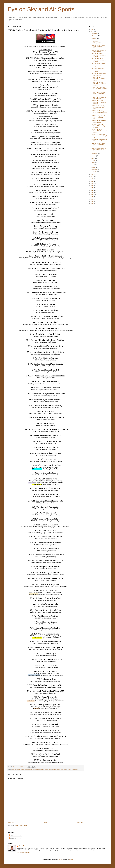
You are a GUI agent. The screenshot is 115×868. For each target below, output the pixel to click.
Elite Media (35, 769)
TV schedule (64, 769)
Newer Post (11, 823)
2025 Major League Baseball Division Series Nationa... (99, 140)
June (94, 160)
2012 (92, 201)
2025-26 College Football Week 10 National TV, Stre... (98, 47)
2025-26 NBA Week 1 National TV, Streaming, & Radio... (99, 79)
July (93, 158)
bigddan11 (22, 846)
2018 (92, 188)
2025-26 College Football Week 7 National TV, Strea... (98, 117)
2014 (92, 197)
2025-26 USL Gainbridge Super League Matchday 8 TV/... (99, 112)
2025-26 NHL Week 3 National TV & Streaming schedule (99, 84)
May (94, 163)
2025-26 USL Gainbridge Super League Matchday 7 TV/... (99, 136)
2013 (92, 199)
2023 (92, 177)
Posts (11, 835)
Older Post (80, 823)
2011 (92, 204)
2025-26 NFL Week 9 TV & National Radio (99, 51)
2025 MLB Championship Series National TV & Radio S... (98, 107)
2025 (92, 32)
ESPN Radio (41, 769)
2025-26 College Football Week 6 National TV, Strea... (98, 145)
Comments (12, 838)
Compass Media (28, 769)
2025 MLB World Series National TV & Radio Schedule (98, 70)
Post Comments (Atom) (21, 825)
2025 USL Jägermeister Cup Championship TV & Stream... (99, 150)
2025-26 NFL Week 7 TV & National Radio (99, 98)
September (95, 154)
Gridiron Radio (48, 769)
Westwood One (75, 769)
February (95, 169)
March (94, 167)
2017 (92, 190)
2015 (92, 195)
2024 (92, 174)
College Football (20, 769)
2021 (92, 181)
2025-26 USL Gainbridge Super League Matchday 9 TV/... (99, 89)
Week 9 (69, 769)
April (94, 165)
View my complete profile (23, 852)
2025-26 (14, 769)
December (95, 34)
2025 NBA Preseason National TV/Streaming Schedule (99, 126)
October (94, 38)
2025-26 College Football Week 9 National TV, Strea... (98, 65)
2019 (92, 186)
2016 (92, 192)
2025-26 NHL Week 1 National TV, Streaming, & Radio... (99, 131)
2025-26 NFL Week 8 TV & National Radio (99, 74)
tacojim (60, 859)
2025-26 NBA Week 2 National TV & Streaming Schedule (99, 60)
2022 (92, 179)
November (95, 36)
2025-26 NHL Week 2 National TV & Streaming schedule (99, 102)
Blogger (71, 859)
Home (46, 823)
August (94, 156)
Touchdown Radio (56, 769)
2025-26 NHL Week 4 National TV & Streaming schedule (99, 55)
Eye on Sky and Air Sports (41, 9)
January (94, 172)
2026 (92, 29)
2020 (92, 183)
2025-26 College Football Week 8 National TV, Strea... (98, 94)
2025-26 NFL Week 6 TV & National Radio (99, 122)
